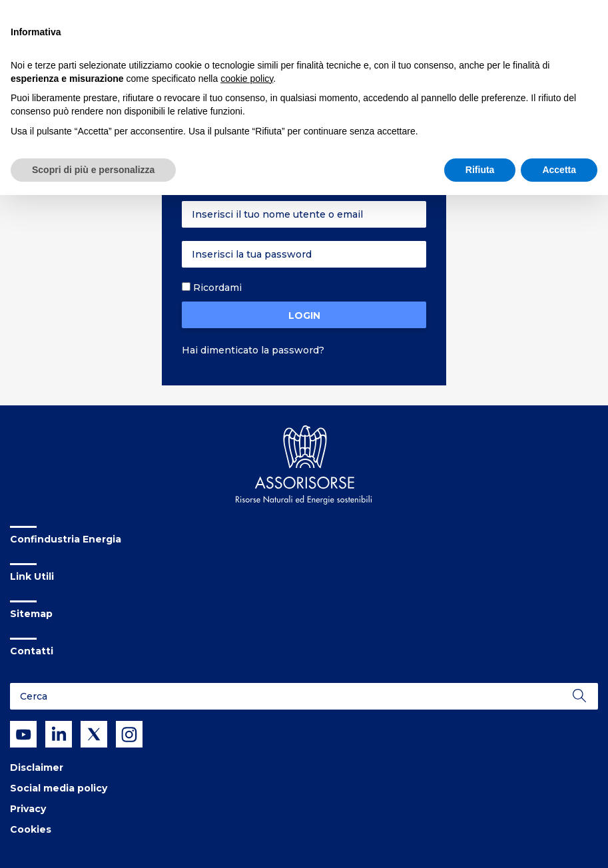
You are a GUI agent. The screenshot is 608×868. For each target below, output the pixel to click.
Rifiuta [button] (480, 170)
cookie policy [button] (247, 79)
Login (304, 316)
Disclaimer (37, 767)
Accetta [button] (559, 170)
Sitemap (31, 614)
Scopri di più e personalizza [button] (93, 170)
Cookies (31, 829)
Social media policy (59, 788)
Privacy (28, 809)
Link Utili (32, 576)
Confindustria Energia (66, 539)
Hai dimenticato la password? (253, 350)
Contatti (32, 651)
